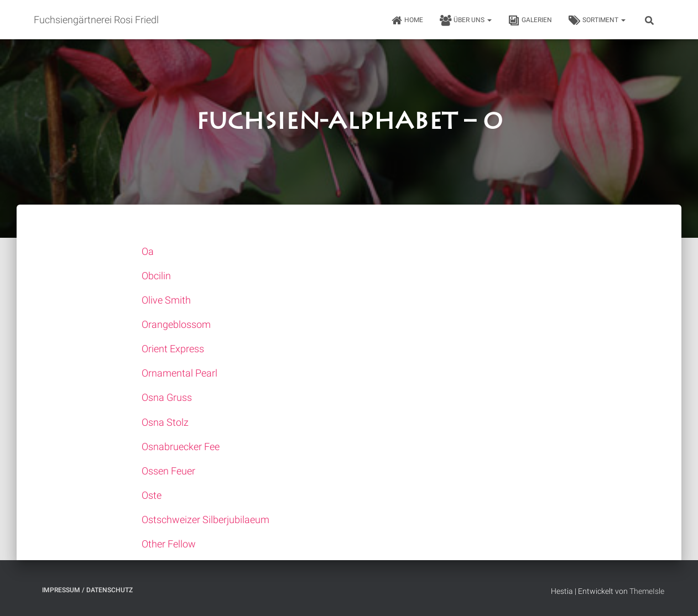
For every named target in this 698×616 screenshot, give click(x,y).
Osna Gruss (167, 397)
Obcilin (156, 276)
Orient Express (173, 349)
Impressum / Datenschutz (87, 590)
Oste (152, 495)
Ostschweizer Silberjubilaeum (205, 520)
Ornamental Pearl (179, 373)
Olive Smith (166, 300)
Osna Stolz (165, 422)
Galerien (530, 20)
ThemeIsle (647, 591)
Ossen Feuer (168, 471)
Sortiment (597, 20)
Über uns (466, 20)
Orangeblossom (176, 324)
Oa (148, 251)
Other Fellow (169, 544)
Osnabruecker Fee (181, 447)
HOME (407, 20)
